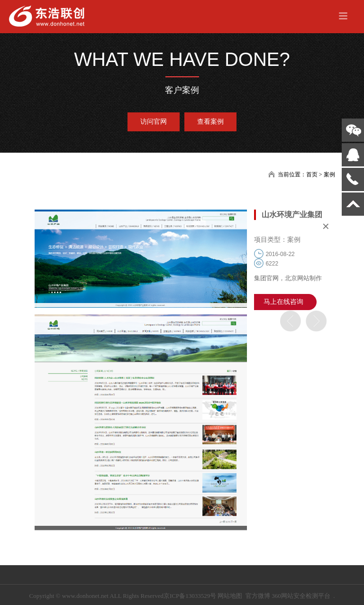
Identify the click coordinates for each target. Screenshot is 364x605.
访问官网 (154, 122)
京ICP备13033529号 (190, 596)
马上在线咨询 (283, 302)
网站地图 (230, 596)
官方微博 (258, 596)
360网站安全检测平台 (301, 596)
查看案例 (210, 122)
